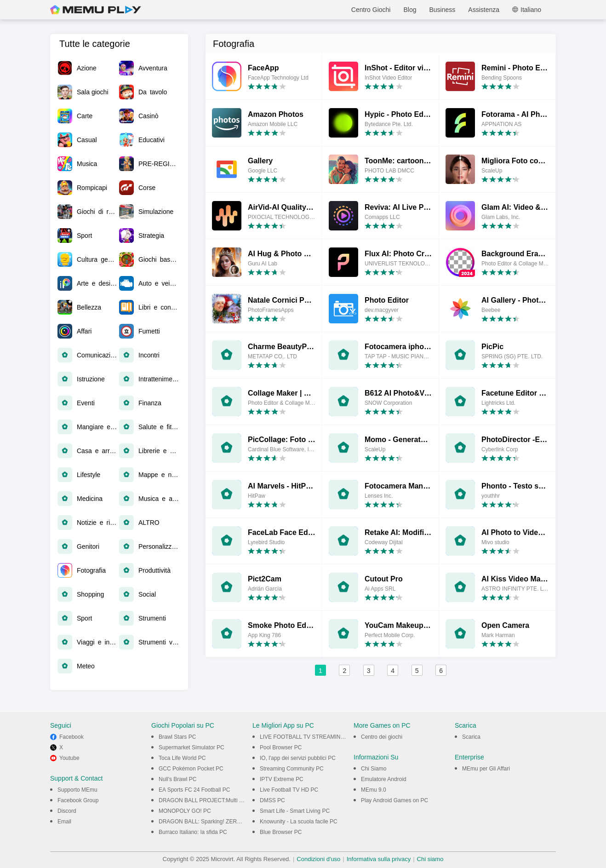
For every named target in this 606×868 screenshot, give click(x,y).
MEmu (96, 10)
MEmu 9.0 (374, 790)
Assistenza (484, 10)
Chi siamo (430, 859)
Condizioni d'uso (318, 859)
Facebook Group (78, 800)
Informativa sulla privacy (379, 859)
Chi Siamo (374, 769)
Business (442, 10)
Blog (410, 10)
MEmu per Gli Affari (486, 769)
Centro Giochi (371, 10)
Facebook (71, 737)
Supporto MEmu (77, 790)
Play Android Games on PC (394, 800)
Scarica (471, 737)
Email (64, 822)
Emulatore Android (384, 779)
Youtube (69, 758)
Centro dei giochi (382, 737)
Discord (67, 811)
